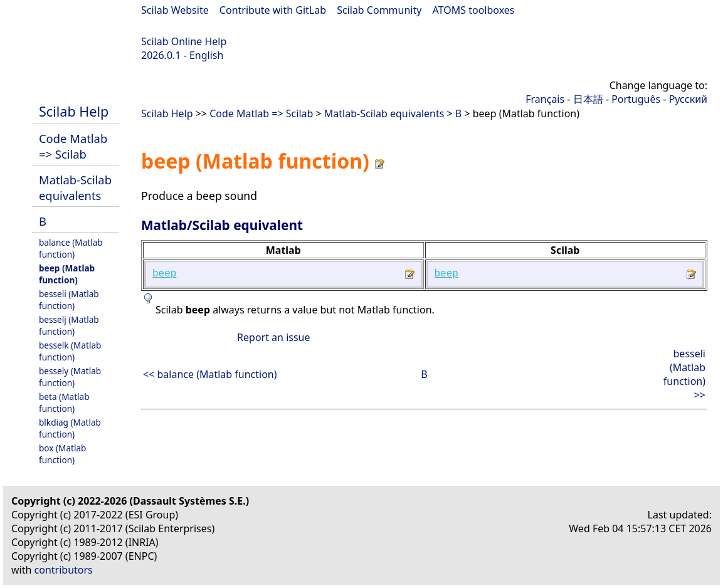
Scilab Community (379, 10)
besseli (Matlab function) (69, 300)
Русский (688, 99)
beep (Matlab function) (67, 274)
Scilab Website (175, 10)
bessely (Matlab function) (70, 377)
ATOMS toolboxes (474, 10)
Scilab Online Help (184, 41)
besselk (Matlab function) (70, 351)
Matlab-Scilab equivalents (75, 187)
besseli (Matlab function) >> (684, 374)
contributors (64, 570)
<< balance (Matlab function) (210, 374)
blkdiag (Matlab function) (70, 428)
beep (164, 274)
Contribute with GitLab (273, 10)
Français (545, 99)
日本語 (588, 99)
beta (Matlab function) (64, 402)
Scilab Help (74, 111)
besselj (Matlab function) (69, 325)
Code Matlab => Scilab (73, 146)
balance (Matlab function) (71, 248)
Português (636, 99)
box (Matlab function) (62, 454)
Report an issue (273, 337)
